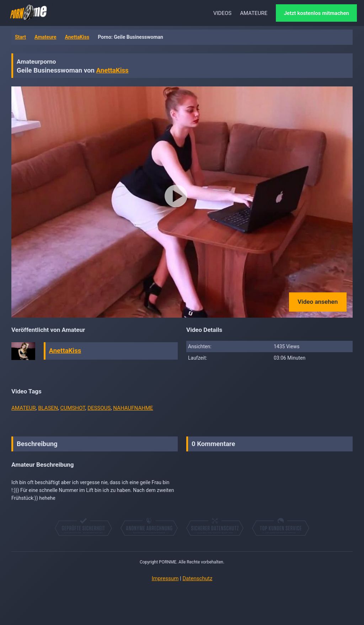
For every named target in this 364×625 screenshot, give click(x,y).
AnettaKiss (77, 37)
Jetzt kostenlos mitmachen (316, 13)
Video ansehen (318, 302)
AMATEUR (24, 408)
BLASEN (48, 408)
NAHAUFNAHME (133, 408)
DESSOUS (99, 408)
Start (20, 37)
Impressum (165, 578)
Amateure (45, 37)
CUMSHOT (73, 408)
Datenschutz (197, 578)
